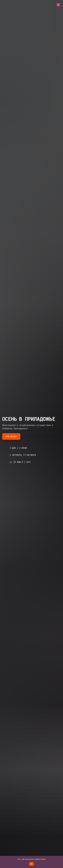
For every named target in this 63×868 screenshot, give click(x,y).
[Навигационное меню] (58, 5)
